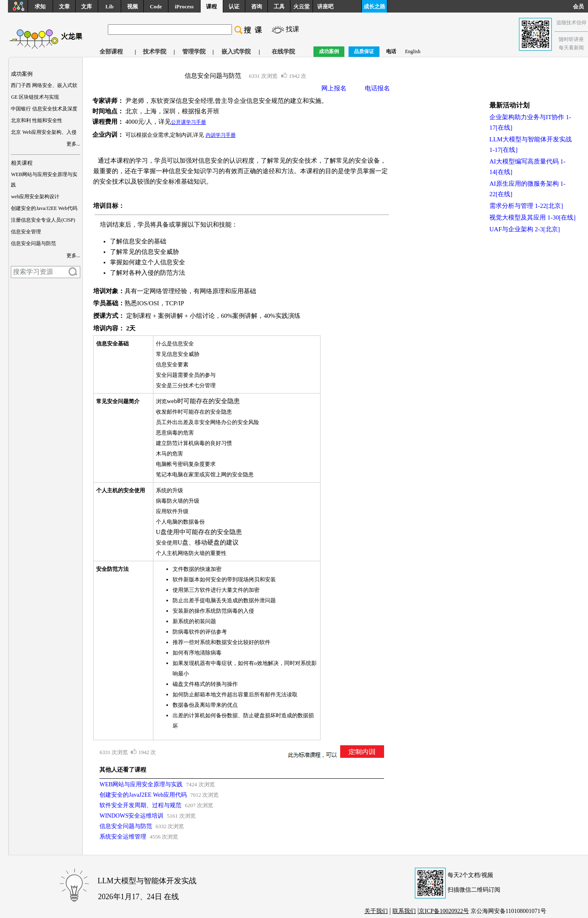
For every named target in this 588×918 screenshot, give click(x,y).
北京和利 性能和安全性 (37, 120)
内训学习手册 (221, 135)
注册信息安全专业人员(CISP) (43, 220)
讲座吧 (325, 6)
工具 (279, 6)
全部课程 (111, 52)
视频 (132, 6)
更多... (73, 144)
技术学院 (155, 52)
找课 (293, 29)
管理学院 (194, 52)
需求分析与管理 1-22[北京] (526, 206)
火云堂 (302, 6)
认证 (234, 6)
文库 (87, 6)
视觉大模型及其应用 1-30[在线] (532, 217)
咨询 (257, 6)
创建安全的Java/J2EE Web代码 (44, 208)
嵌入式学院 (236, 52)
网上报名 (334, 88)
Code (156, 6)
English (413, 51)
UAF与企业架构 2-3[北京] (525, 229)
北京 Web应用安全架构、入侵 (44, 132)
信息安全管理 (26, 232)
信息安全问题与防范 (33, 243)
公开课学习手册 (188, 122)
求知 (40, 6)
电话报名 (377, 88)
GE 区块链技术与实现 (35, 97)
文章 (64, 6)
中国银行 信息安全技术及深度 (44, 109)
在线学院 (283, 52)
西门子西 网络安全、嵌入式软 (44, 85)
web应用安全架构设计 (35, 197)
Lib (109, 6)
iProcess (184, 6)
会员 (580, 6)
